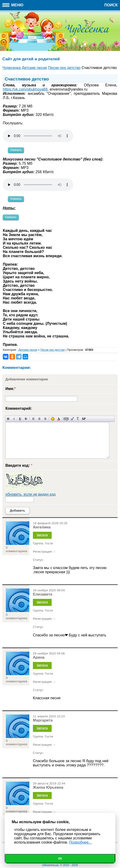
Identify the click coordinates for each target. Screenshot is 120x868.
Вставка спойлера (84, 419)
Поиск (111, 5)
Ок (60, 859)
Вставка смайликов (53, 419)
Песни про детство (53, 350)
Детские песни (28, 350)
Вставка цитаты (72, 419)
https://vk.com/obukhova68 (25, 89)
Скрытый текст (66, 419)
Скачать (16, 150)
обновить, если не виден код (31, 494)
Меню (13, 5)
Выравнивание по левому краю (33, 419)
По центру (39, 419)
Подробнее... (80, 842)
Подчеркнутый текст (20, 419)
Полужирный (8, 419)
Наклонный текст (14, 419)
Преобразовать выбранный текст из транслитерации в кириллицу (78, 419)
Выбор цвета (59, 419)
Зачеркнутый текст (26, 419)
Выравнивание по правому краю (45, 419)
